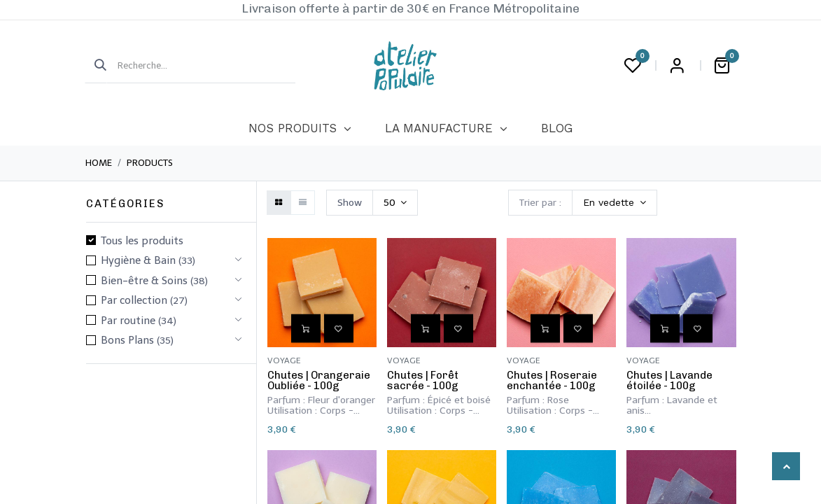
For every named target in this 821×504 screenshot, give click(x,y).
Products (150, 163)
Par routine (128, 321)
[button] (615, 203)
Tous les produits (142, 241)
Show (350, 203)
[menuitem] (300, 129)
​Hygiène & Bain (138, 260)
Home (99, 163)
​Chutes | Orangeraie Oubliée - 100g (319, 380)
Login (678, 66)
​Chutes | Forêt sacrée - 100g (423, 380)
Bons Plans (127, 340)
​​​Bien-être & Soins (144, 281)
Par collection (134, 300)
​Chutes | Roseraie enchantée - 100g (552, 380)
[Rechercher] (96, 66)
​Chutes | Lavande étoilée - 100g (669, 380)
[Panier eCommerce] (722, 66)
